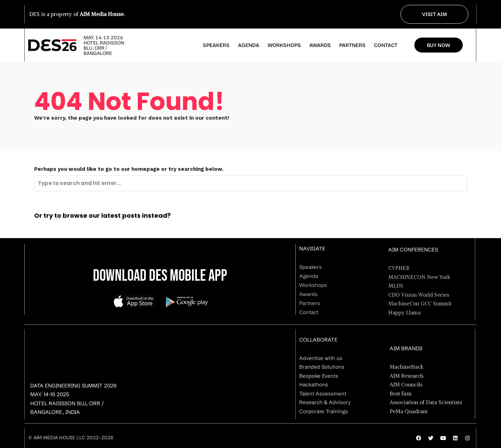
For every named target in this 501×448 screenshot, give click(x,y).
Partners (352, 45)
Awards (320, 45)
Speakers (216, 45)
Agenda (249, 45)
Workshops (284, 45)
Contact (386, 45)
